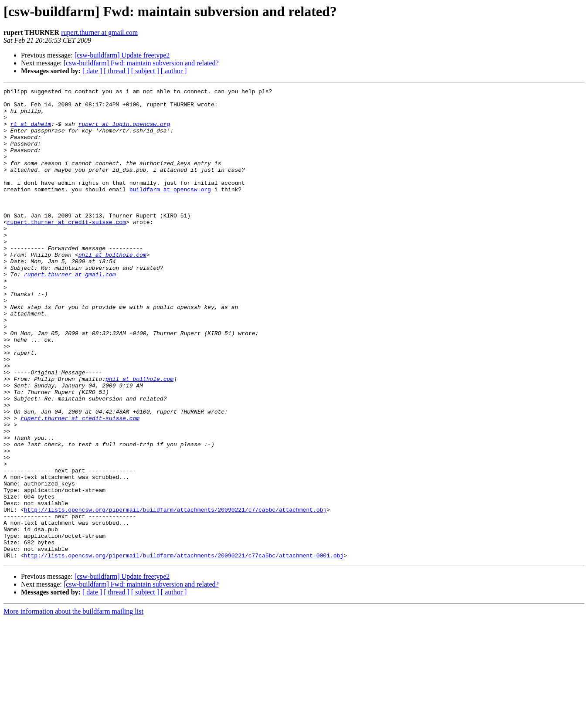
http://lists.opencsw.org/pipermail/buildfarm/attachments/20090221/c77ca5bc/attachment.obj (175, 594)
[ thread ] (117, 71)
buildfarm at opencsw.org (170, 210)
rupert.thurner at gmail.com (99, 32)
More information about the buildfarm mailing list (73, 705)
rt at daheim (31, 132)
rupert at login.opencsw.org (124, 132)
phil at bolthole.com (112, 289)
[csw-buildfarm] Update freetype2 (122, 55)
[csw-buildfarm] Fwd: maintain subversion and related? (141, 63)
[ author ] (174, 71)
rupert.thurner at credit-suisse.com (66, 249)
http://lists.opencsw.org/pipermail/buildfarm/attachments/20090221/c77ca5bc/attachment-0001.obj (184, 649)
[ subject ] (145, 71)
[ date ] (92, 71)
